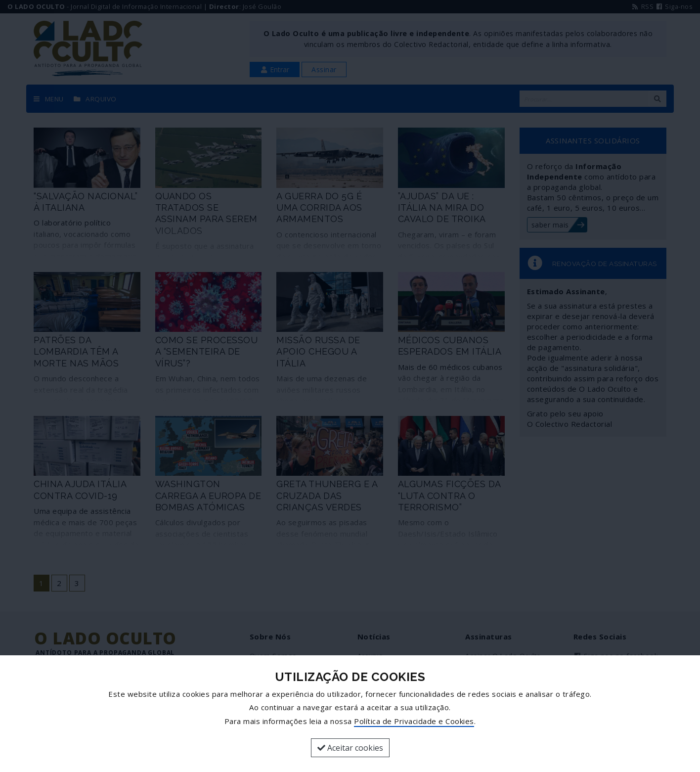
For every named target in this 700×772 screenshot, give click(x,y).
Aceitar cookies (350, 748)
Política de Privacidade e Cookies (414, 721)
